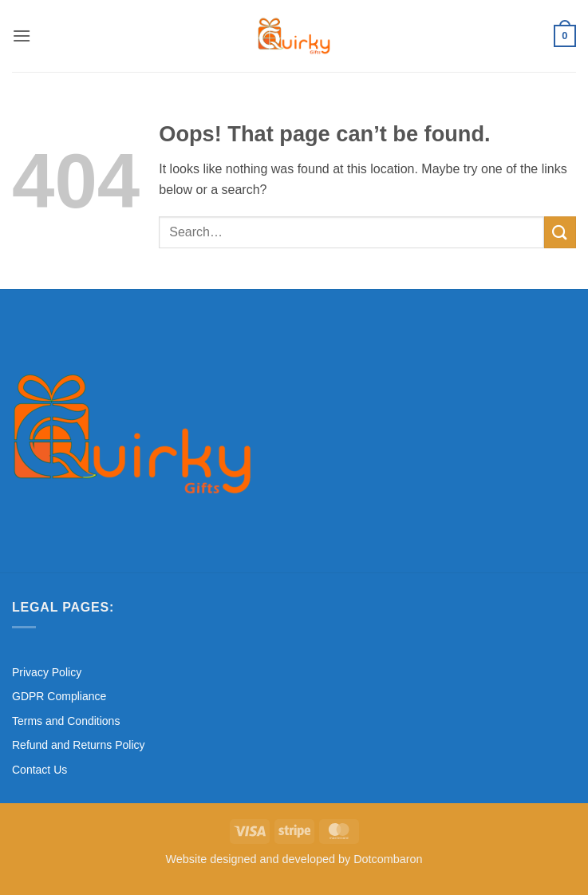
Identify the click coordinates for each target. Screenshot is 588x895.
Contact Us (39, 770)
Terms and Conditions (66, 721)
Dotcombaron (388, 859)
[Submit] (560, 232)
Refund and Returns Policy (79, 745)
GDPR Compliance (59, 696)
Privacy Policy (47, 672)
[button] (22, 36)
